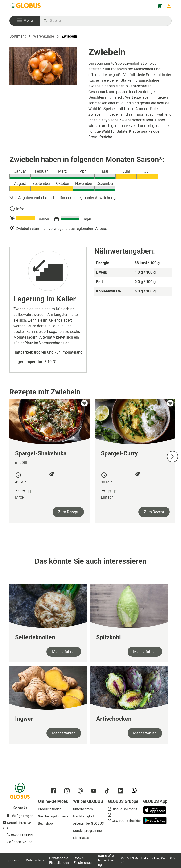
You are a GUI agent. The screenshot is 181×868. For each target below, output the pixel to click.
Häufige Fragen (22, 816)
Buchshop (45, 823)
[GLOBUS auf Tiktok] (108, 792)
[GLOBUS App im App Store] (156, 810)
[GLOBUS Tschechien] (125, 819)
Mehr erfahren (64, 652)
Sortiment (18, 36)
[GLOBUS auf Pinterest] (81, 792)
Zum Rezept (68, 512)
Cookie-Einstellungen (84, 860)
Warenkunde (44, 36)
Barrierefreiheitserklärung (107, 860)
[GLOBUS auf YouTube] (95, 792)
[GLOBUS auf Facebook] (55, 792)
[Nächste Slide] (173, 457)
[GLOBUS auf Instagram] (68, 792)
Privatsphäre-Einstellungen (59, 860)
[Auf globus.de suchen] (108, 21)
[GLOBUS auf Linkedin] (122, 792)
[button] (25, 21)
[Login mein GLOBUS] (169, 6)
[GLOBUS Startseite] (26, 6)
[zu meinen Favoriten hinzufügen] (84, 403)
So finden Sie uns (20, 842)
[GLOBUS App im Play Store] (155, 821)
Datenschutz (35, 860)
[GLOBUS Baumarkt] (123, 810)
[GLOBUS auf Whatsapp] (135, 792)
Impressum (13, 860)
